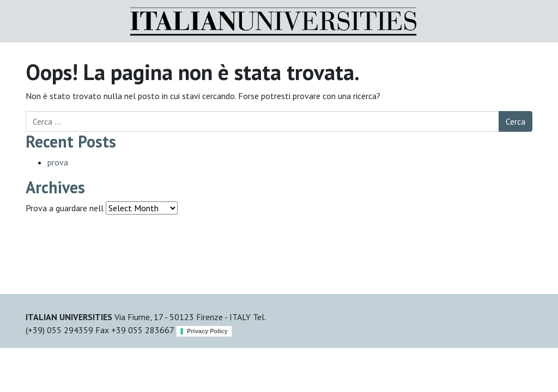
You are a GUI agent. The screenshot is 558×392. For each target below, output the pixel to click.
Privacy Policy (207, 331)
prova (58, 162)
